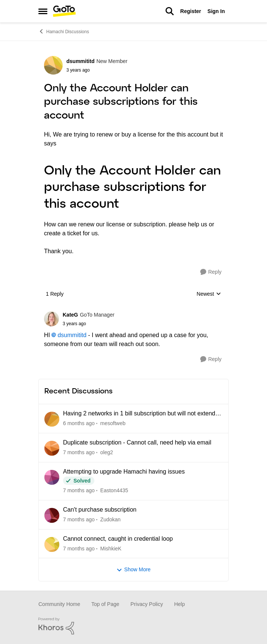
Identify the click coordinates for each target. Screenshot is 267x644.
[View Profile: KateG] (51, 319)
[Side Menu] (43, 11)
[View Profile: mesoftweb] (52, 419)
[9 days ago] (79, 520)
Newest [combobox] (209, 294)
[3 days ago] (79, 423)
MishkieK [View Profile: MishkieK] (111, 548)
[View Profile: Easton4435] (52, 477)
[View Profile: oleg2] (52, 448)
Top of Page (105, 604)
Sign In (216, 11)
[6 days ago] (79, 453)
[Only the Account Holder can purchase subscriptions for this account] (89, 324)
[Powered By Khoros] (133, 626)
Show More (133, 570)
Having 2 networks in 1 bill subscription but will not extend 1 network (142, 414)
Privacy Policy (147, 604)
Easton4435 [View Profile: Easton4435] (114, 490)
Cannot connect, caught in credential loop (118, 539)
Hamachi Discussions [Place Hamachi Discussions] (64, 31)
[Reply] (211, 272)
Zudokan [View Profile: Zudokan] (110, 519)
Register (191, 11)
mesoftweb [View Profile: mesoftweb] (113, 423)
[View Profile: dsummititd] (53, 65)
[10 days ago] (79, 548)
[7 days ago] (79, 491)
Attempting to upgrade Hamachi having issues (124, 472)
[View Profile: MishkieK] (52, 544)
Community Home (59, 604)
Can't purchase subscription (100, 510)
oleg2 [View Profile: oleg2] (107, 452)
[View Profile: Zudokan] (52, 515)
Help (180, 604)
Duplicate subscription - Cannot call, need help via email (137, 442)
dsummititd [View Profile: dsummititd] (80, 61)
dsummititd (72, 335)
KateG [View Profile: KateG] (70, 315)
